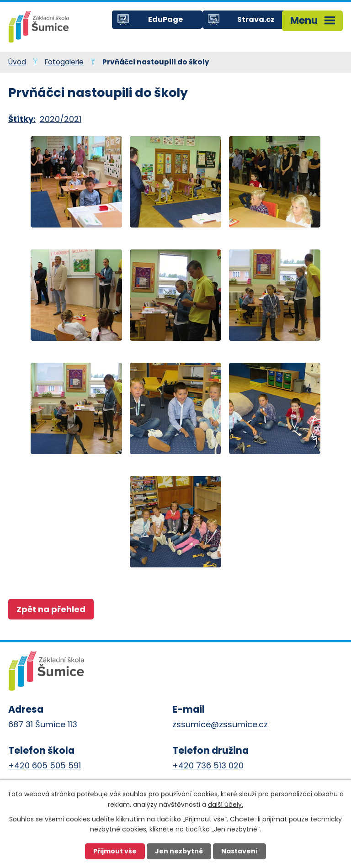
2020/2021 (61, 119)
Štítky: (22, 119)
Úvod (17, 62)
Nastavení (239, 851)
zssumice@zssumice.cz (220, 724)
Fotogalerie (64, 62)
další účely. (226, 804)
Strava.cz (256, 19)
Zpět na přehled (51, 609)
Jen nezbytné (179, 851)
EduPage (165, 19)
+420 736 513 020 (208, 765)
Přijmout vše (115, 851)
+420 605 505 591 (45, 765)
